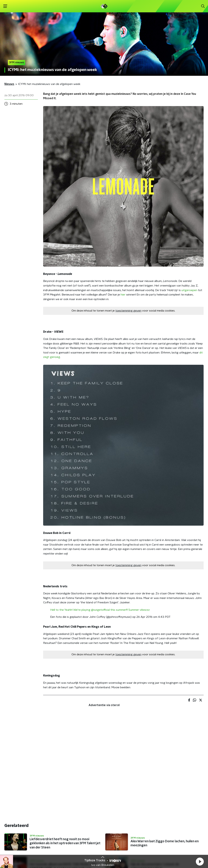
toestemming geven (128, 311)
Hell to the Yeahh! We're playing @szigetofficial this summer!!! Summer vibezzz (100, 610)
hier (123, 295)
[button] (200, 861)
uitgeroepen (189, 290)
